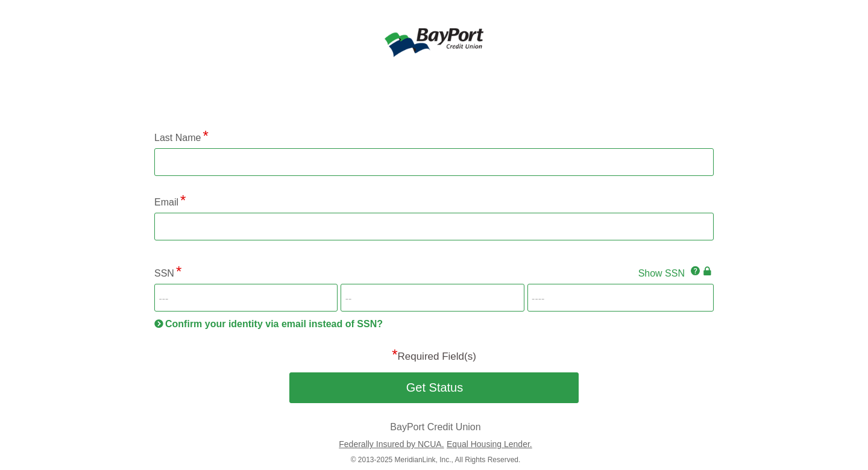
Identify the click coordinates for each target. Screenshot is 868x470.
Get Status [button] (435, 387)
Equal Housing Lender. (489, 444)
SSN (164, 273)
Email (166, 202)
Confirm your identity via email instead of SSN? (274, 324)
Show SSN (662, 273)
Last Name (178, 138)
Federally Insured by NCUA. (391, 444)
